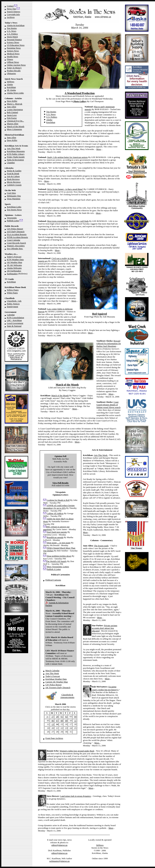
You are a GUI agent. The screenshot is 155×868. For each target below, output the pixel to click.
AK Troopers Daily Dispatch (58, 687)
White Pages (12, 293)
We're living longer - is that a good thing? (65, 189)
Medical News (13, 54)
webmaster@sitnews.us (59, 861)
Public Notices (13, 304)
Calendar (11, 315)
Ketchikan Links (14, 207)
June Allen (11, 107)
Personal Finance (14, 39)
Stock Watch (12, 37)
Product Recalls (14, 71)
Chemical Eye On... (15, 121)
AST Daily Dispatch (16, 232)
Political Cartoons (53, 580)
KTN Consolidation (15, 318)
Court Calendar (13, 240)
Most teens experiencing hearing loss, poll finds (68, 221)
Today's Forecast (14, 257)
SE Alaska (11, 90)
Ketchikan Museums (16, 151)
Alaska (10, 84)
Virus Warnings (14, 199)
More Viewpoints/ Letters (58, 567)
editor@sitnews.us (59, 845)
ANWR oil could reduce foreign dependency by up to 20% (59, 507)
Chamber (11, 163)
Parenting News (14, 48)
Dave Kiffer (12, 101)
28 (57, 717)
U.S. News (11, 31)
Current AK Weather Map (57, 682)
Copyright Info (13, 14)
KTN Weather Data (15, 259)
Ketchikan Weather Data (56, 679)
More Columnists (14, 129)
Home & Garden (14, 171)
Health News (12, 56)
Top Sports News (14, 210)
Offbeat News (13, 62)
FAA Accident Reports (17, 234)
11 (75, 721)
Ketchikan (11, 87)
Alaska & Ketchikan (16, 25)
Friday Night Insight (16, 157)
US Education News (16, 45)
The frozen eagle (101, 546)
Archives (11, 17)
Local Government (15, 323)
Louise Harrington (15, 109)
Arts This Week (14, 148)
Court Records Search (16, 243)
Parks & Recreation (15, 160)
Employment (12, 307)
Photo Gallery (80, 101)
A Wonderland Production (80, 93)
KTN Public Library (16, 154)
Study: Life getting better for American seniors (67, 157)
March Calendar (52, 671)
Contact (10, 6)
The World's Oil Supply (56, 561)
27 (53, 717)
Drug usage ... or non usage (59, 543)
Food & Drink (13, 174)
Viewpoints (12, 218)
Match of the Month (15, 126)
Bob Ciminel (12, 112)
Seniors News (13, 51)
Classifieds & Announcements (67, 696)
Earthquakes (12, 274)
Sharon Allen (12, 124)
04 (75, 717)
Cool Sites (11, 193)
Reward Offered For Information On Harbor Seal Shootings (109, 343)
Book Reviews (13, 179)
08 (62, 721)
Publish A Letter (54, 569)
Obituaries (11, 73)
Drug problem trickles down (59, 556)
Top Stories (12, 28)
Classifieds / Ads (14, 301)
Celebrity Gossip (14, 185)
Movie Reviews (14, 182)
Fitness (10, 59)
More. (97, 743)
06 (53, 721)
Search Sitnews (13, 12)
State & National (14, 326)
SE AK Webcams (14, 265)
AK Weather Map (14, 262)
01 (62, 717)
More (99, 149)
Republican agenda (55, 537)
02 (66, 717)
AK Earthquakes (14, 271)
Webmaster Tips (14, 196)
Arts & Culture (13, 176)
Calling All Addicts (55, 513)
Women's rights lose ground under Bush (77, 751)
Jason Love (12, 115)
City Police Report (15, 229)
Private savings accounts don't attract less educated (104, 628)
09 (66, 721)
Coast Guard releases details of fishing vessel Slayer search (108, 405)
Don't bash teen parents (57, 532)
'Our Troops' (136, 548)
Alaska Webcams (14, 268)
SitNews (10, 82)
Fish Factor (12, 118)
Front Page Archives (54, 738)
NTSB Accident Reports (17, 237)
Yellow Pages (13, 290)
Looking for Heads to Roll (58, 500)
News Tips (11, 9)
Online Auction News (16, 65)
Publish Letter (13, 221)
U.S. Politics (12, 34)
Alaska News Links (15, 93)
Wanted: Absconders (16, 246)
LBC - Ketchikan (14, 320)
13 (53, 724)
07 (57, 721)
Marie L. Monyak (14, 104)
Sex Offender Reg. (15, 249)
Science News (13, 42)
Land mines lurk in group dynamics (76, 796)
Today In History (14, 68)
